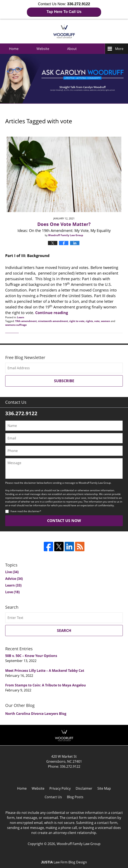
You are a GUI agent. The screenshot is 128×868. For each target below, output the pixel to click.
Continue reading (52, 313)
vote (97, 321)
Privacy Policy (60, 788)
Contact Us (53, 797)
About (72, 49)
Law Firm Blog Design (64, 862)
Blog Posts (75, 797)
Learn (21, 317)
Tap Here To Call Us (64, 12)
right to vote (77, 321)
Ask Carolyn (64, 31)
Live (12, 572)
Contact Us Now (64, 521)
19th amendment (26, 321)
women (105, 321)
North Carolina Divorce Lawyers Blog (36, 714)
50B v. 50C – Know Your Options (31, 656)
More (119, 49)
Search (64, 630)
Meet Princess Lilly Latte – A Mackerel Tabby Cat (45, 671)
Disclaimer (84, 788)
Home (14, 49)
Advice (14, 579)
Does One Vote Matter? (64, 224)
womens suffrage (16, 325)
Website (43, 49)
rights (89, 321)
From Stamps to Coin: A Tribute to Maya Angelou (46, 685)
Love (12, 592)
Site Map (104, 788)
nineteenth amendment (53, 321)
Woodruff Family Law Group (79, 844)
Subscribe (64, 381)
